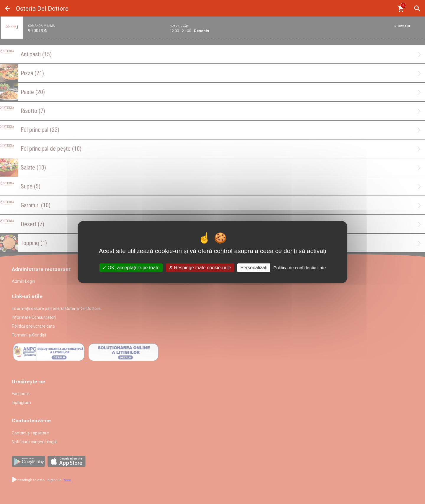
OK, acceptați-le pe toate (131, 268)
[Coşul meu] (401, 9)
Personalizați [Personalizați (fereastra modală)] (254, 268)
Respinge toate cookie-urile (200, 268)
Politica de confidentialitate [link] (300, 268)
